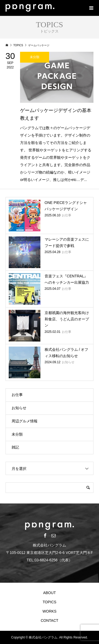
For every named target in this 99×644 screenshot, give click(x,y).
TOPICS (50, 602)
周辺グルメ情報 (25, 421)
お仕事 (17, 395)
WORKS (49, 611)
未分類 (17, 434)
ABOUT (49, 593)
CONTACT (49, 620)
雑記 (15, 447)
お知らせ (19, 408)
